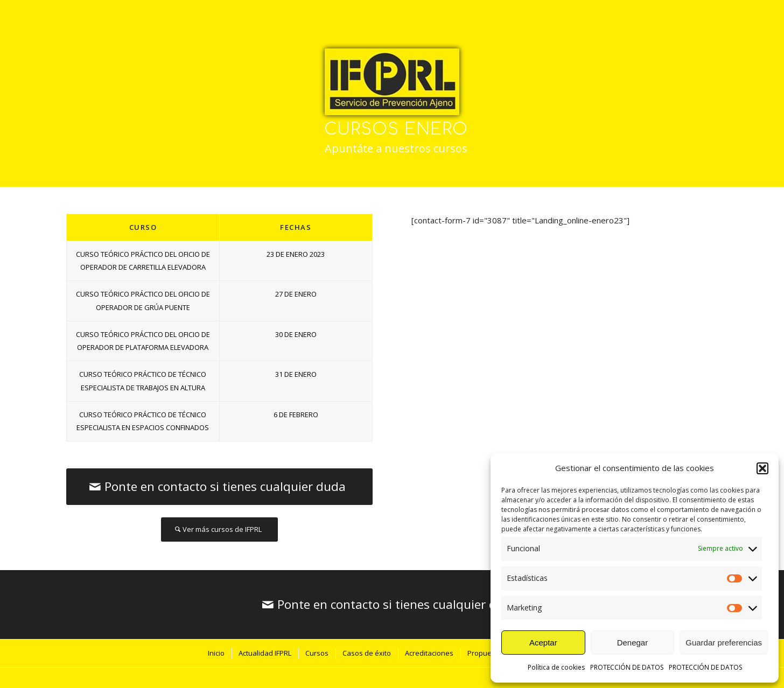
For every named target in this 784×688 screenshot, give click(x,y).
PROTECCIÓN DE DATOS (627, 667)
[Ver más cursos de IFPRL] (219, 529)
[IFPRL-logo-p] (392, 82)
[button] (762, 468)
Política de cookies (556, 667)
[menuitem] (216, 653)
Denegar (633, 643)
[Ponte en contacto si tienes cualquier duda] (219, 487)
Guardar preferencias (724, 643)
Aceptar (543, 643)
